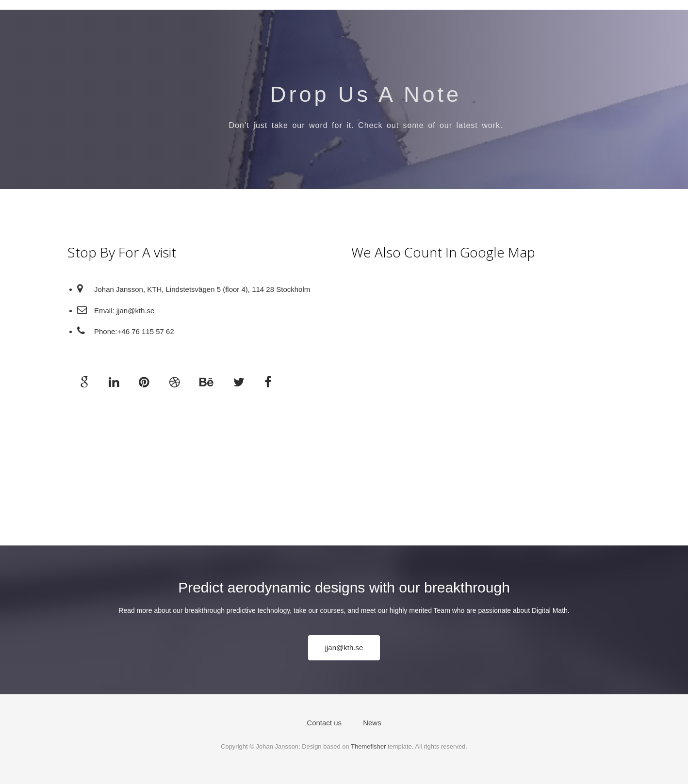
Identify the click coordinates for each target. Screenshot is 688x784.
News (372, 723)
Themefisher (368, 746)
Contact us (324, 723)
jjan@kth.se (344, 648)
